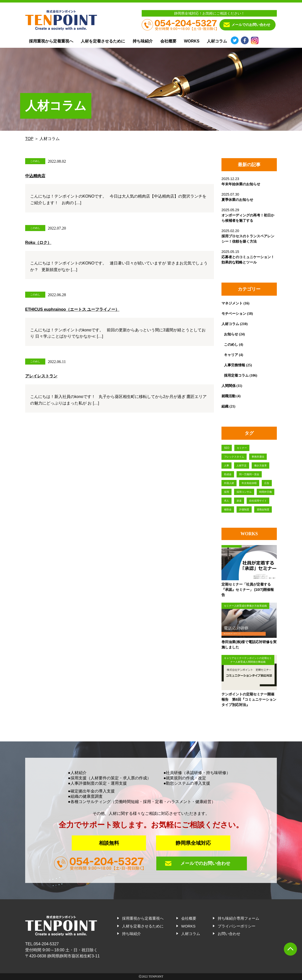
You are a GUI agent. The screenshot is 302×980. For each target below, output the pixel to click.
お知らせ (231, 334)
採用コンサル (244, 492)
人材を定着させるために (103, 41)
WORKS (192, 41)
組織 (225, 406)
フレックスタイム (234, 457)
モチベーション (234, 314)
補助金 (228, 509)
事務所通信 (258, 457)
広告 (267, 483)
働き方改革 (260, 465)
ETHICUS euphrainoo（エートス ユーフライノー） (72, 309)
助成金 (228, 474)
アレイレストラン (41, 376)
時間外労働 (266, 492)
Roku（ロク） (38, 242)
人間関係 (229, 386)
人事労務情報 (235, 365)
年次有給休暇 (249, 483)
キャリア (231, 355)
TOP (29, 139)
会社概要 (168, 41)
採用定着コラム (236, 375)
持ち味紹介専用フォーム (238, 918)
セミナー (242, 448)
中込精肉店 (35, 176)
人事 (226, 465)
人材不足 (242, 465)
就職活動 (229, 396)
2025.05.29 (248, 215)
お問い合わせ (229, 934)
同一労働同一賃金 (249, 474)
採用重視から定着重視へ (51, 41)
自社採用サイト (258, 501)
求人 (226, 501)
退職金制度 (263, 509)
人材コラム (217, 41)
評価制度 (244, 509)
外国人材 (229, 483)
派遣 (239, 501)
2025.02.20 (248, 236)
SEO (227, 448)
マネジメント (232, 303)
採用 (226, 492)
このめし (231, 344)
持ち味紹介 (143, 41)
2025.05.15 (248, 257)
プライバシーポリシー (237, 926)
